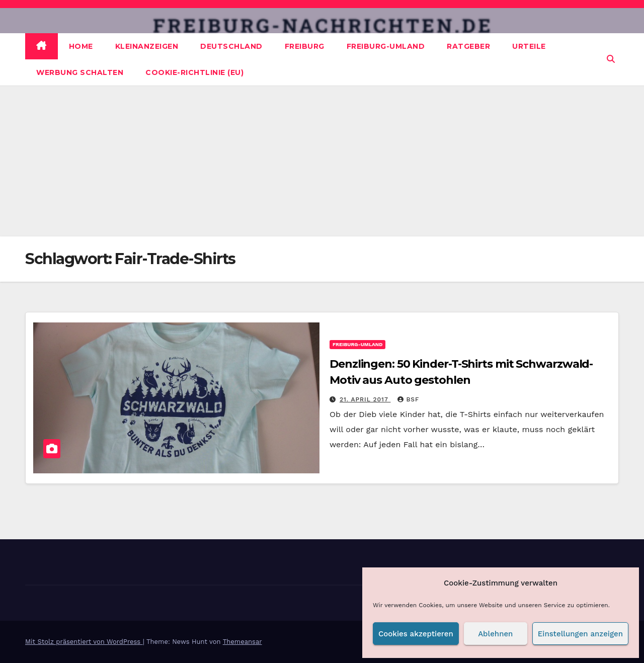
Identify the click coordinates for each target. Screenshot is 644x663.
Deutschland (231, 46)
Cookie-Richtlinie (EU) (194, 72)
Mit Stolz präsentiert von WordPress (84, 642)
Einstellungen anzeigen (580, 634)
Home (81, 46)
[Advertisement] (322, 161)
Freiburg (305, 46)
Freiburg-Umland (386, 46)
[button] (611, 59)
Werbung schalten (80, 72)
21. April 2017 (365, 399)
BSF (408, 399)
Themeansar (243, 642)
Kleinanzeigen (147, 46)
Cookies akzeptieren (416, 634)
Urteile (529, 46)
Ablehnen (495, 634)
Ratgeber (468, 46)
